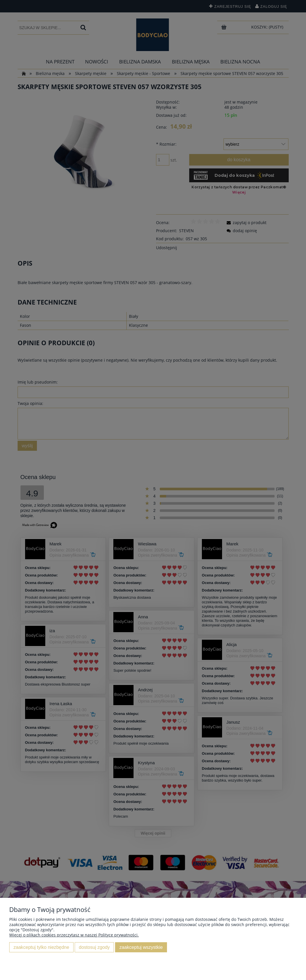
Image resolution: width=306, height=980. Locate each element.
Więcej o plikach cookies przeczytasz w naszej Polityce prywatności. (74, 935)
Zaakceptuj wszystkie (141, 947)
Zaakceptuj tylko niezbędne (41, 947)
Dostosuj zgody (94, 947)
